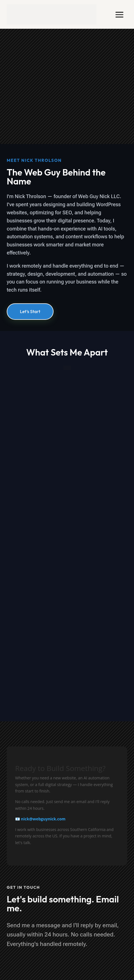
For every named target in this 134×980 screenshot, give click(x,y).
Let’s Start (30, 311)
